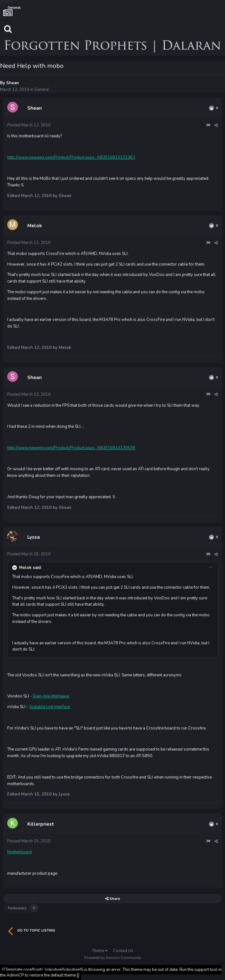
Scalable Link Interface (50, 707)
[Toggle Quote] (15, 568)
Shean (13, 83)
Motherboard (19, 852)
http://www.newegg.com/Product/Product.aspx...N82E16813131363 (71, 157)
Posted (29, 125)
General (42, 90)
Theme (100, 951)
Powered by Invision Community (113, 958)
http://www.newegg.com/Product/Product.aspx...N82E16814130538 (71, 448)
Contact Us (123, 951)
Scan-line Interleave (51, 696)
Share (113, 899)
